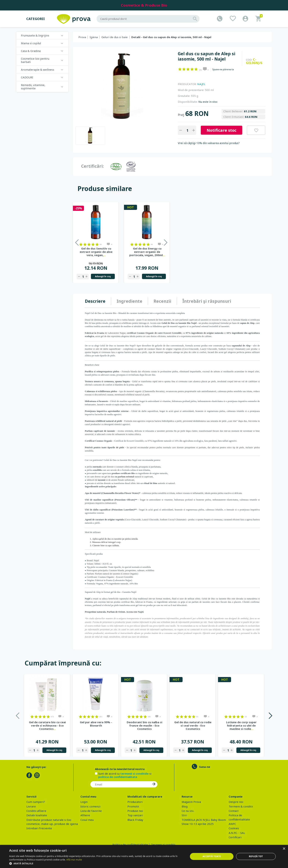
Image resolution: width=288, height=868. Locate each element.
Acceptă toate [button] (212, 856)
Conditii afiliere (36, 811)
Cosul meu (87, 820)
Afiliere (85, 815)
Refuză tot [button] (256, 856)
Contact (234, 811)
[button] (96, 863)
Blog (185, 806)
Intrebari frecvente (39, 828)
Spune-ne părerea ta (223, 70)
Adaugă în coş (103, 276)
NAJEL (201, 84)
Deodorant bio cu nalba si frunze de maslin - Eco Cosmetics (144, 725)
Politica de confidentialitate (130, 845)
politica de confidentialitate (118, 777)
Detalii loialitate (37, 815)
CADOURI (27, 77)
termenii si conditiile (134, 774)
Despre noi (236, 802)
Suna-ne (205, 767)
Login (84, 802)
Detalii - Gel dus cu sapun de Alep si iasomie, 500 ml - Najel (171, 37)
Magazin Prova (191, 802)
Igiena (94, 37)
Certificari (235, 837)
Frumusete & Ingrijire (35, 35)
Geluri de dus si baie (115, 37)
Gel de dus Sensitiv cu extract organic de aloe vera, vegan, (96, 252)
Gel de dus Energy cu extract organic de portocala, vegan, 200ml (147, 252)
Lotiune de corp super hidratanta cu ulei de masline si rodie (241, 725)
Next (270, 716)
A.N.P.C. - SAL (237, 833)
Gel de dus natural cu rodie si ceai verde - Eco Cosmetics (193, 725)
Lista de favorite (91, 811)
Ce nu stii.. (188, 811)
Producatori (135, 802)
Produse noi (135, 811)
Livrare (31, 806)
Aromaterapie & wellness (38, 70)
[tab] (98, 301)
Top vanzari (135, 815)
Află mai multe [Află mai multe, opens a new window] (74, 860)
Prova (82, 37)
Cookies (234, 828)
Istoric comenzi (90, 806)
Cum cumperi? (36, 802)
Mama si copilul (31, 43)
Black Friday (135, 820)
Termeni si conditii (163, 845)
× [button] (284, 849)
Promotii (133, 806)
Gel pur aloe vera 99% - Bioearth (96, 724)
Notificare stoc (222, 130)
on (180, 69)
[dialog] (144, 856)
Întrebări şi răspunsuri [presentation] (207, 301)
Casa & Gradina (31, 51)
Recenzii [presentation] (162, 301)
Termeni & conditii (241, 806)
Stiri (184, 815)
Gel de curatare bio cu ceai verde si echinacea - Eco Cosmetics (47, 725)
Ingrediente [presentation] (129, 301)
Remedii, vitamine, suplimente (33, 87)
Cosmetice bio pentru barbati (35, 60)
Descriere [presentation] (95, 301)
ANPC (232, 824)
